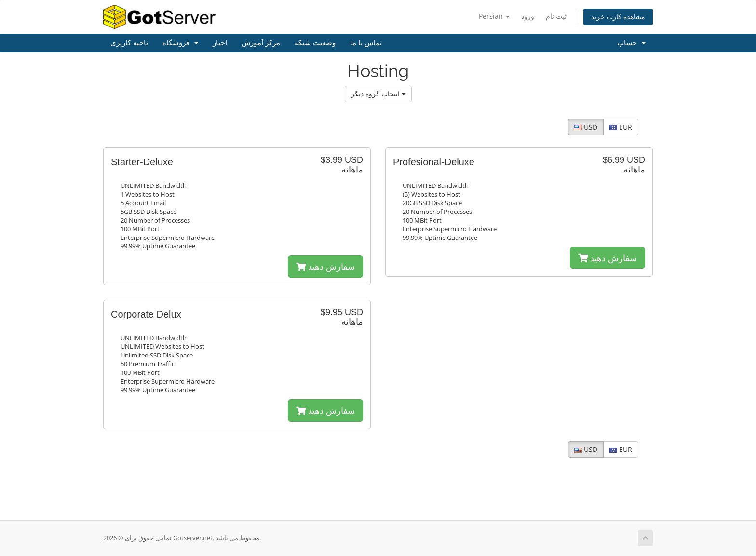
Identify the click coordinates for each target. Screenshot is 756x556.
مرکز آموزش (261, 43)
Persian (494, 16)
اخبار (220, 43)
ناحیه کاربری (129, 43)
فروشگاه (180, 43)
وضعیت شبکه (315, 43)
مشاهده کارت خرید (618, 17)
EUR (621, 127)
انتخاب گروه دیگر (378, 94)
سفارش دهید (325, 266)
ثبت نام (556, 16)
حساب (631, 43)
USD (586, 127)
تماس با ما (366, 43)
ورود (528, 16)
